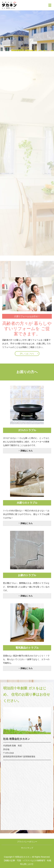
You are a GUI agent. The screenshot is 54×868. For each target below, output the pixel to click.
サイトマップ (27, 848)
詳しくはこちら (27, 354)
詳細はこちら (27, 451)
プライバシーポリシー (27, 842)
